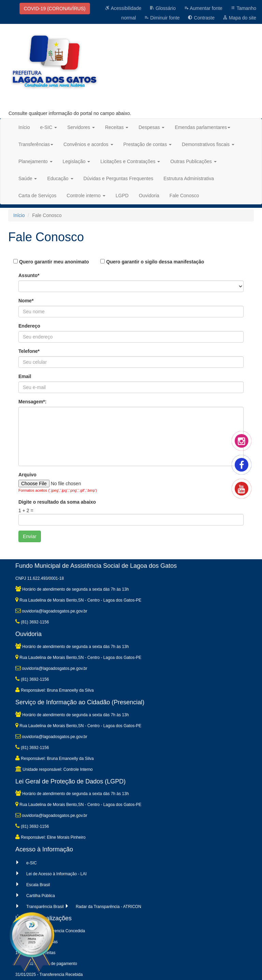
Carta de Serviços (37, 196)
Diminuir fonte (162, 18)
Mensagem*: (32, 402)
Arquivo (27, 475)
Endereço (29, 326)
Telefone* (29, 351)
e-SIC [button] (48, 127)
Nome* (26, 301)
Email (25, 376)
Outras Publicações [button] (193, 161)
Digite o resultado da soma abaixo (57, 502)
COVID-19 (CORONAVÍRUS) (55, 9)
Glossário (163, 8)
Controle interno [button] (86, 196)
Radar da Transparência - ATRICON (108, 907)
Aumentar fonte (203, 8)
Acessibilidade (123, 8)
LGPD (122, 196)
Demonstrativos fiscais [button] (208, 144)
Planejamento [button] (35, 161)
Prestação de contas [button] (148, 144)
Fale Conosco (184, 196)
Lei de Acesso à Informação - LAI (56, 874)
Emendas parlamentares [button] (202, 127)
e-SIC (32, 863)
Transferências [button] (36, 144)
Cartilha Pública (41, 896)
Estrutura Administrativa (189, 178)
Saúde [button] (28, 178)
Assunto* (29, 275)
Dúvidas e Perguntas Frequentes (119, 178)
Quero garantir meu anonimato (51, 262)
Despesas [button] (151, 127)
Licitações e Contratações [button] (130, 161)
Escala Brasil (38, 885)
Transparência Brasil (45, 907)
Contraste (201, 18)
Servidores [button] (81, 127)
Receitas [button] (117, 127)
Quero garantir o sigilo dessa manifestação (152, 262)
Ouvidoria (149, 196)
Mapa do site (239, 18)
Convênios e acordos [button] (88, 144)
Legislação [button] (77, 161)
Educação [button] (60, 178)
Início (24, 127)
